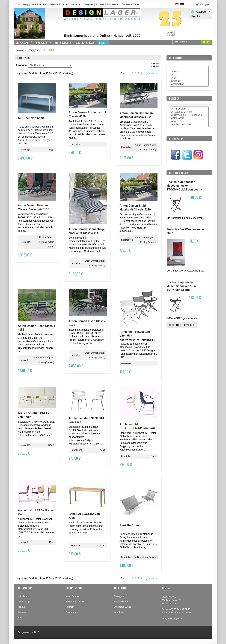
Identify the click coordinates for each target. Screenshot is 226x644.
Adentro (189, 72)
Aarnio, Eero (189, 121)
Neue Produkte (39, 4)
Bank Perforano (130, 525)
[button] (206, 42)
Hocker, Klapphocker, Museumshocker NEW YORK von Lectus (181, 286)
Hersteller (76, 4)
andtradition (189, 84)
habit (52, 150)
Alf (189, 75)
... (144, 73)
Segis (51, 445)
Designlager (24, 632)
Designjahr (23, 43)
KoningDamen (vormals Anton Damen (46, 242)
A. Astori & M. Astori (189, 112)
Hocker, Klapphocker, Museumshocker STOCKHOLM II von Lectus (185, 186)
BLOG (102, 42)
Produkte (43, 43)
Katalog (20, 50)
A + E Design (189, 109)
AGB (20, 617)
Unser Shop (24, 601)
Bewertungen (72, 612)
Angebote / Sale (85, 42)
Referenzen (23, 612)
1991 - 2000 (48, 50)
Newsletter (119, 612)
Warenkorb (201, 12)
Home (17, 4)
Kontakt (100, 4)
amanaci (189, 81)
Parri (153, 456)
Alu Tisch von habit (31, 118)
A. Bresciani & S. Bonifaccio (189, 115)
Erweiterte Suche (122, 607)
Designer (88, 4)
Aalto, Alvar (189, 118)
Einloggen (119, 596)
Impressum (113, 4)
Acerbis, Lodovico (189, 125)
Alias (102, 450)
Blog (26, 4)
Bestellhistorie (121, 601)
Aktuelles (22, 596)
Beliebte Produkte (59, 4)
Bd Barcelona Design (145, 557)
